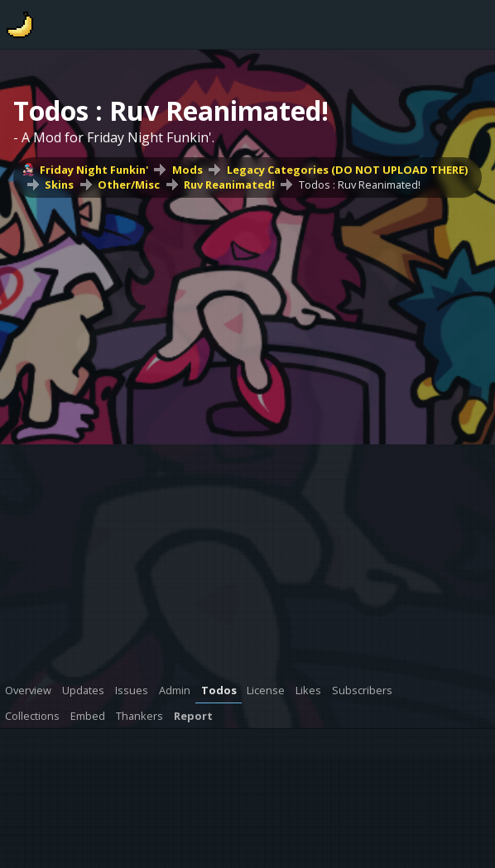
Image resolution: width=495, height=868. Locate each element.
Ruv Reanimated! (229, 185)
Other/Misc (129, 185)
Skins (59, 185)
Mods (187, 170)
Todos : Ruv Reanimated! (360, 185)
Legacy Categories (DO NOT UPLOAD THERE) (347, 170)
